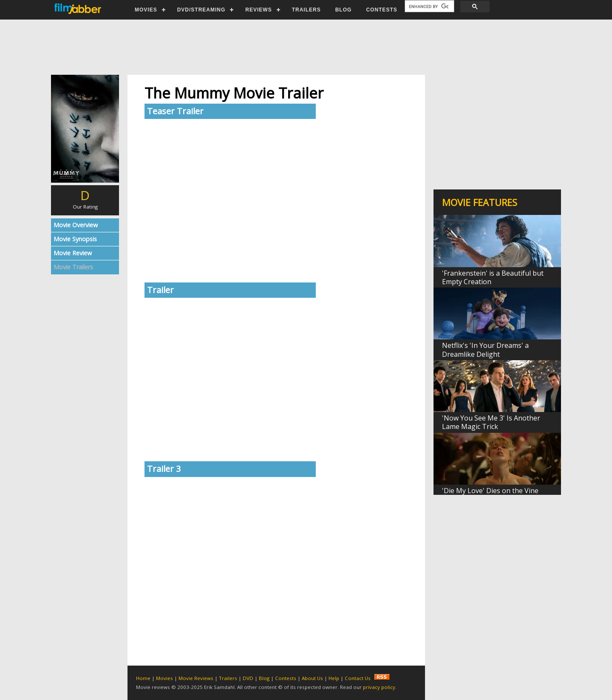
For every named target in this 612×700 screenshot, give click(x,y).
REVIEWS (258, 10)
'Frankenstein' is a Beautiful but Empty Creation (493, 277)
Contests (286, 678)
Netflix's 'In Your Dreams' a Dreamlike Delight (485, 350)
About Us (312, 678)
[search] (429, 6)
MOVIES (146, 10)
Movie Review (73, 253)
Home (143, 678)
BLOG (344, 10)
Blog (264, 678)
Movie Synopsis (75, 239)
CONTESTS (381, 10)
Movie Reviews (196, 678)
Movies (164, 678)
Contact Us (358, 678)
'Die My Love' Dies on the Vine (490, 491)
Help (334, 678)
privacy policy (379, 687)
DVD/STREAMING (201, 10)
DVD (248, 678)
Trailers (228, 678)
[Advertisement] (306, 47)
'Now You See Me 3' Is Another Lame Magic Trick (491, 422)
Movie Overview (76, 225)
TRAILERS (306, 10)
